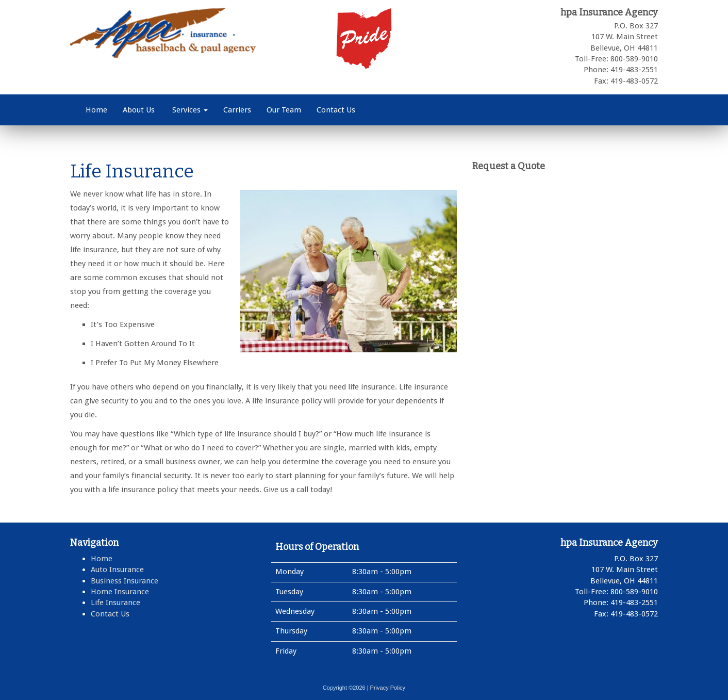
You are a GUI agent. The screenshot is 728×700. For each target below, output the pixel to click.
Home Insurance (120, 592)
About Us (139, 110)
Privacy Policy (388, 688)
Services (189, 110)
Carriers (237, 110)
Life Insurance (115, 603)
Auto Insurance (117, 569)
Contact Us (336, 110)
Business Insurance (125, 581)
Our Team (284, 110)
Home (96, 110)
